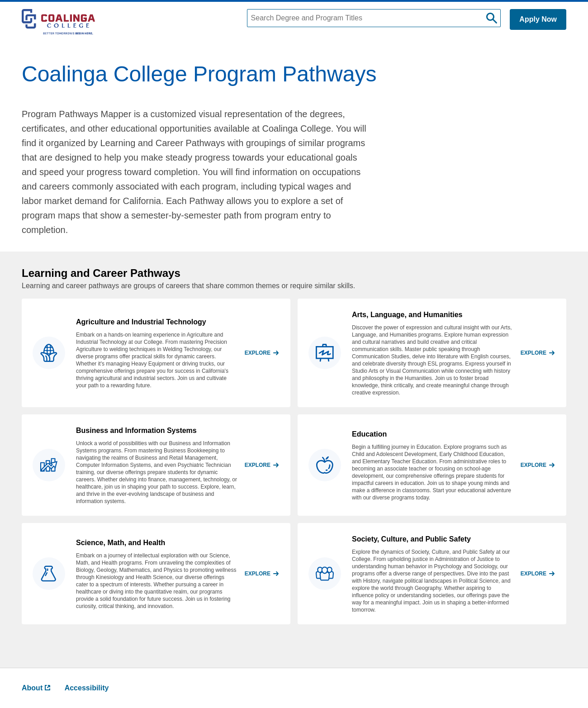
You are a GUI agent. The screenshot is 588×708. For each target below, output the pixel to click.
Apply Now (538, 19)
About (36, 688)
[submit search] (492, 18)
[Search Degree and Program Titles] (374, 18)
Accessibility (87, 688)
